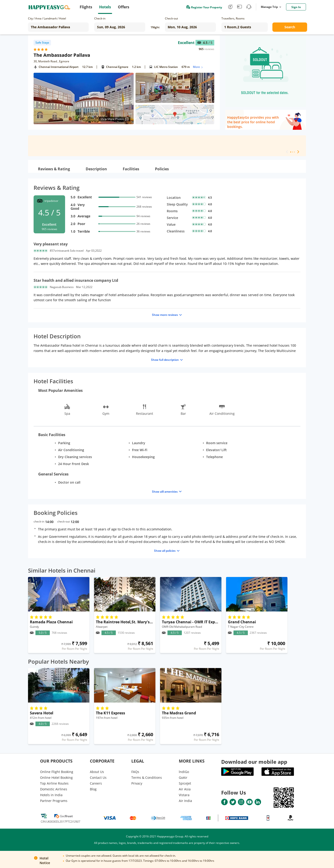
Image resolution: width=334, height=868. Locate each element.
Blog (93, 789)
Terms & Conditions (147, 778)
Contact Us (98, 778)
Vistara (184, 795)
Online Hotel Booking (56, 778)
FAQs (135, 772)
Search (290, 27)
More (198, 67)
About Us (97, 772)
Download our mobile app (254, 762)
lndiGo (184, 772)
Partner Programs (54, 801)
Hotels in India (51, 795)
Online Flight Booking (57, 772)
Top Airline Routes (54, 783)
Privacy (137, 783)
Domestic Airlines (54, 789)
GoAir (183, 778)
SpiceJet (185, 783)
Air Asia (185, 789)
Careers (96, 783)
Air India (185, 801)
